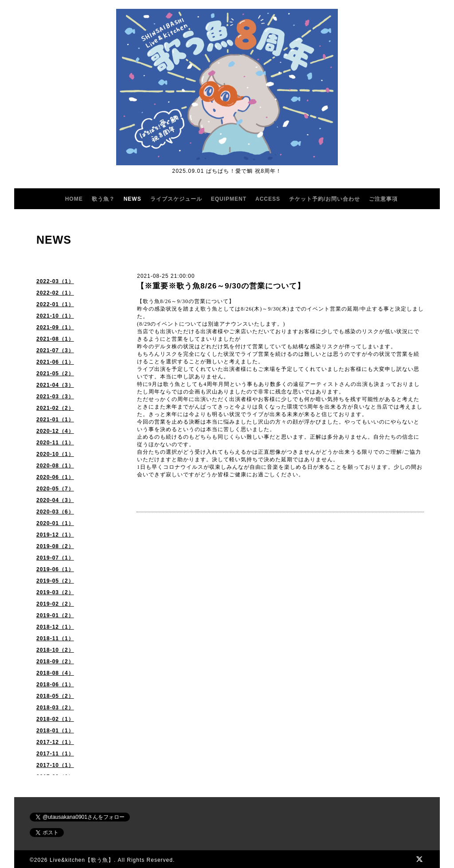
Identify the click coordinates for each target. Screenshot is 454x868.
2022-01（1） (55, 304)
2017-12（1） (55, 742)
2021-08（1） (55, 339)
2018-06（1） (55, 685)
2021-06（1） (55, 362)
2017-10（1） (55, 765)
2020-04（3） (55, 500)
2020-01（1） (55, 523)
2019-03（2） (55, 592)
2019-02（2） (55, 604)
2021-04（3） (55, 385)
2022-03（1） (55, 281)
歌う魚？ (103, 199)
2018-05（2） (55, 696)
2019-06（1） (55, 569)
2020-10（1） (55, 454)
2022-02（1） (55, 293)
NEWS (133, 199)
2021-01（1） (55, 420)
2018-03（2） (55, 708)
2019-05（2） (55, 581)
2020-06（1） (55, 477)
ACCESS (268, 199)
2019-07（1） (55, 558)
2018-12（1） (55, 627)
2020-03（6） (55, 512)
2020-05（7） (55, 489)
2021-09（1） (55, 327)
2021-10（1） (55, 316)
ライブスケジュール (176, 199)
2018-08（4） (55, 673)
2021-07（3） (55, 350)
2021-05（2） (55, 374)
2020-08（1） (55, 466)
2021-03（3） (55, 397)
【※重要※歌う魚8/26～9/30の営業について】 (221, 286)
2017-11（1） (55, 754)
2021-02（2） (55, 408)
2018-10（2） (55, 650)
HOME (74, 199)
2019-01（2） (55, 615)
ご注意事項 (383, 199)
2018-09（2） (55, 662)
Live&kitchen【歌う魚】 (82, 860)
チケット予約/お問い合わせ (325, 199)
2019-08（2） (55, 546)
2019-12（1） (55, 535)
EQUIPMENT (229, 199)
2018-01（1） (55, 731)
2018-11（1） (55, 638)
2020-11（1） (55, 443)
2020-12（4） (55, 431)
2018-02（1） (55, 719)
